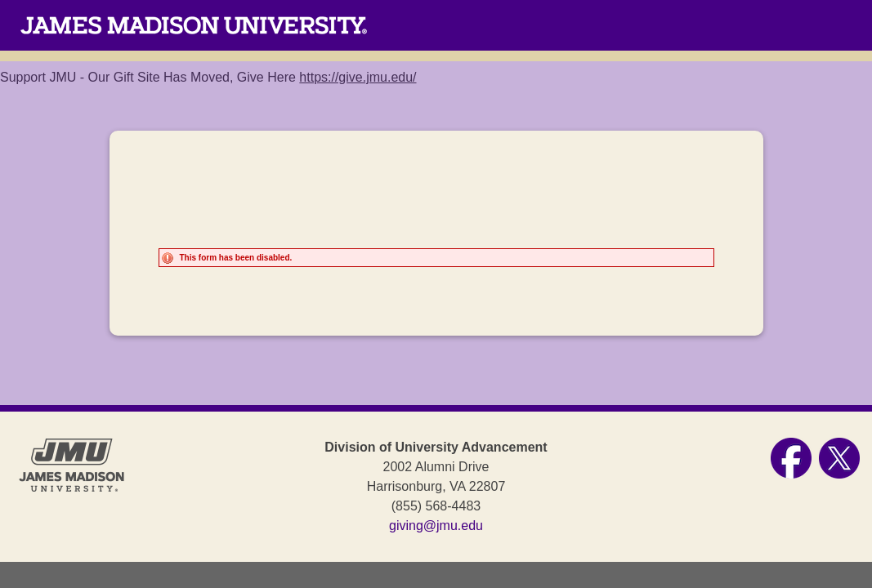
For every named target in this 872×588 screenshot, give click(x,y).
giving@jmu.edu (436, 526)
